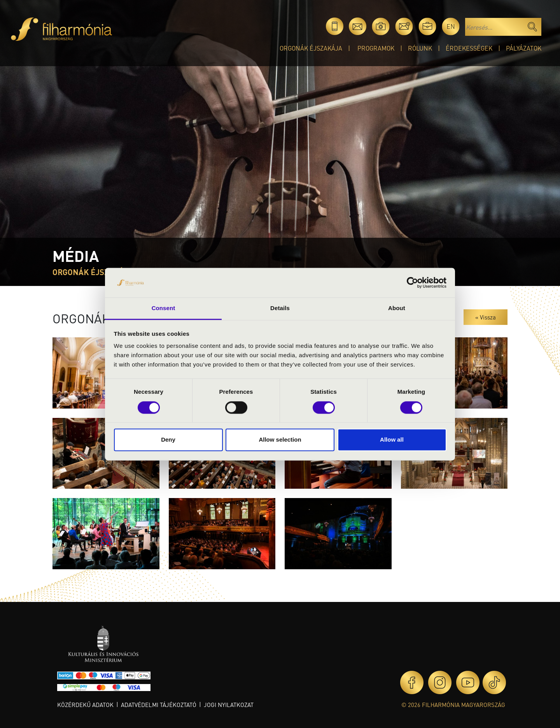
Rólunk (420, 48)
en (451, 26)
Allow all (392, 440)
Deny (168, 440)
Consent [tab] (164, 308)
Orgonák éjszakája (311, 48)
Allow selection (280, 440)
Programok (376, 48)
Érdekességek (469, 48)
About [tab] (397, 308)
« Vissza (486, 317)
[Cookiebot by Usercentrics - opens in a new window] (412, 282)
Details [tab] (280, 308)
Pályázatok (524, 48)
